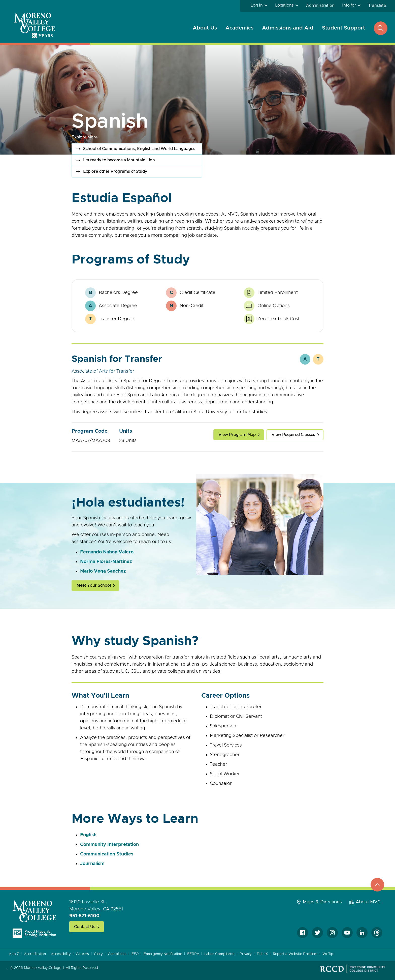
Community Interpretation (109, 845)
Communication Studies (107, 854)
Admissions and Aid (288, 28)
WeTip (328, 954)
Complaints (117, 954)
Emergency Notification (163, 954)
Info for (349, 5)
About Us (205, 28)
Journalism (92, 864)
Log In (257, 5)
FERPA (193, 954)
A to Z (14, 954)
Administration (320, 6)
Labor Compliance (219, 954)
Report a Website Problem (295, 954)
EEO (135, 954)
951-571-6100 (84, 916)
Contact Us (85, 927)
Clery (98, 954)
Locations (284, 5)
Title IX (262, 954)
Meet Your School (94, 585)
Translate (377, 6)
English (88, 835)
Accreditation (35, 954)
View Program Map (237, 435)
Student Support (343, 28)
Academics (239, 28)
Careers (82, 954)
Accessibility (61, 954)
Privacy (246, 954)
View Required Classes (293, 435)
